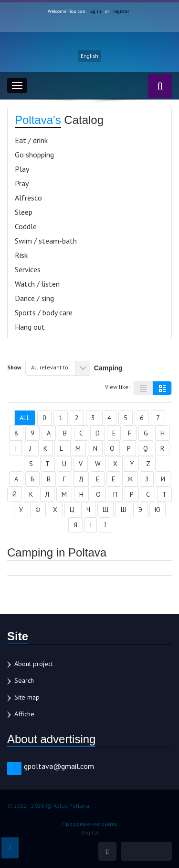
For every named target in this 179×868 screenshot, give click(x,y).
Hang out (30, 327)
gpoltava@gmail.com (59, 766)
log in (95, 11)
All (25, 418)
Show (14, 367)
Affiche (24, 714)
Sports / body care (44, 312)
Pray (22, 183)
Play (22, 169)
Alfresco (28, 198)
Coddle (26, 226)
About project (34, 664)
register (121, 11)
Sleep (24, 212)
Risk (21, 255)
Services (28, 269)
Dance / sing (34, 298)
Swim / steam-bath (46, 241)
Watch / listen (37, 284)
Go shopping (34, 155)
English (89, 56)
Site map (27, 697)
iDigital (89, 832)
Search (24, 680)
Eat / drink (31, 140)
